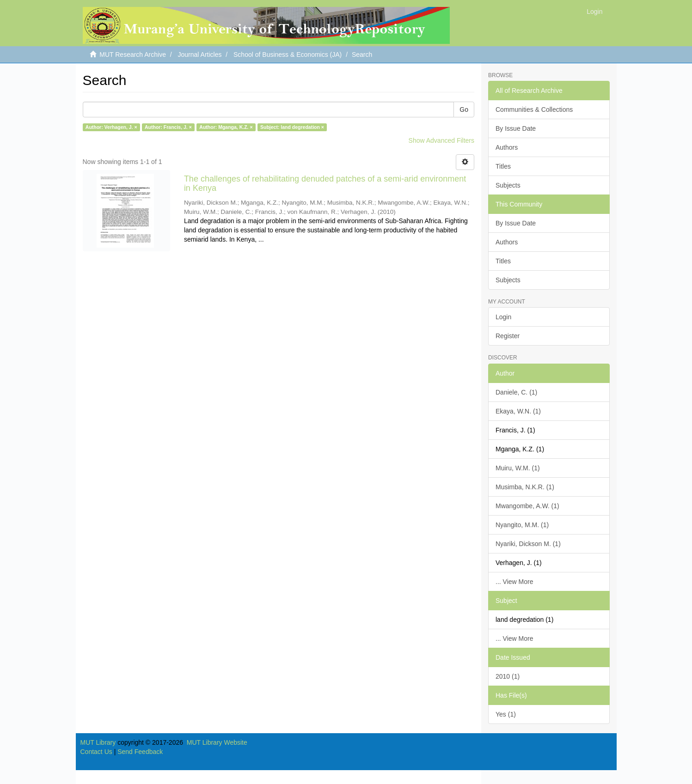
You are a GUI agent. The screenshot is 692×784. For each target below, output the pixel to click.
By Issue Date (516, 128)
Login (503, 317)
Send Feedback (140, 752)
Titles (503, 166)
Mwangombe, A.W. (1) (527, 506)
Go (464, 109)
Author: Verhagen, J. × (111, 127)
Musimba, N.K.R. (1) (525, 487)
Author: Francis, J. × (168, 127)
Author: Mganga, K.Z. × (226, 127)
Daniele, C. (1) (516, 392)
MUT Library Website (217, 742)
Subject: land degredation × (292, 127)
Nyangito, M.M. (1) (522, 525)
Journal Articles (200, 55)
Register (508, 336)
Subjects (508, 185)
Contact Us (96, 752)
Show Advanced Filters (441, 140)
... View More (514, 582)
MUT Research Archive (133, 55)
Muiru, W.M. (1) (518, 468)
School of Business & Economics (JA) (288, 55)
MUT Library (98, 742)
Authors (507, 147)
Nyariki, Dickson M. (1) (528, 544)
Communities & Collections (534, 109)
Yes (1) (506, 714)
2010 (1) (508, 676)
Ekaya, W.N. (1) (518, 411)
